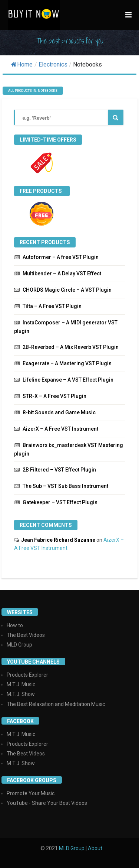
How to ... (17, 625)
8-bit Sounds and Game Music (59, 412)
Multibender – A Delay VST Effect (62, 273)
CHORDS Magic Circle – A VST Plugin (67, 290)
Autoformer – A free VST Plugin (61, 257)
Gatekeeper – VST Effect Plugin (60, 502)
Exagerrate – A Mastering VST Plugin (67, 363)
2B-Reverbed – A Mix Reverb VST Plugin (71, 347)
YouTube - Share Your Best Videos (47, 803)
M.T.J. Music (21, 684)
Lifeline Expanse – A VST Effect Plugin (68, 380)
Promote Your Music (31, 793)
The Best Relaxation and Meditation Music (56, 704)
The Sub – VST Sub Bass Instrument (65, 486)
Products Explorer (27, 675)
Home (22, 64)
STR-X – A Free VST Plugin (54, 396)
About (95, 848)
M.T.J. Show (21, 694)
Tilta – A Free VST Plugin (52, 306)
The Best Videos (26, 635)
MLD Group (19, 645)
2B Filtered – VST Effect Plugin (59, 470)
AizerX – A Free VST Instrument (60, 429)
